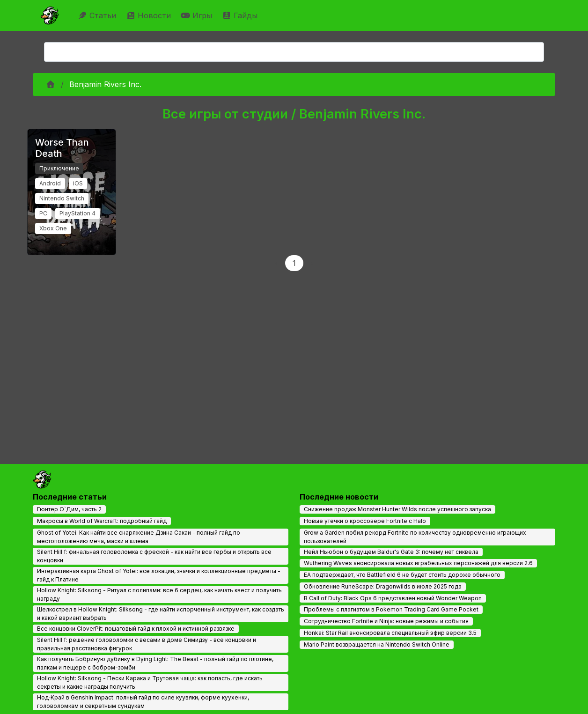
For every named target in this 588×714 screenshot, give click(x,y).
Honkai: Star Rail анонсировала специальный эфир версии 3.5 (390, 633)
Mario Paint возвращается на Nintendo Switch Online (377, 644)
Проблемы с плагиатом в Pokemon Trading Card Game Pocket (391, 609)
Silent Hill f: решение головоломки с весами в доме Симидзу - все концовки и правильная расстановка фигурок (147, 644)
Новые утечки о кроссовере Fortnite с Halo (365, 521)
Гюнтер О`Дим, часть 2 (69, 509)
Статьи (98, 15)
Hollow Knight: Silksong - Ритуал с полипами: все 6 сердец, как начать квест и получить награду (159, 594)
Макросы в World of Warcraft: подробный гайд (102, 521)
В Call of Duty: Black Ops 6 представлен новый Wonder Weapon (393, 598)
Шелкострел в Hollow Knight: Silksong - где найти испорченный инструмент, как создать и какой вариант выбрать (161, 614)
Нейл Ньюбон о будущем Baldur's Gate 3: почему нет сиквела (391, 552)
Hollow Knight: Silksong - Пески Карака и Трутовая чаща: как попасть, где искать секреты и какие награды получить (150, 682)
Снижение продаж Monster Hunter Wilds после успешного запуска (397, 509)
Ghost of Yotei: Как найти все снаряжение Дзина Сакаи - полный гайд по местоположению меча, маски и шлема (139, 537)
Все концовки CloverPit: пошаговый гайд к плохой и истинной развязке (136, 629)
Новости (150, 15)
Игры (198, 15)
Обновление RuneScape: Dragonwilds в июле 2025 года (383, 586)
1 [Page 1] (294, 263)
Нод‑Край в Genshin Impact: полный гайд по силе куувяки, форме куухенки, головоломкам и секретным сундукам (143, 702)
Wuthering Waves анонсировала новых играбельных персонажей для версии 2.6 (418, 563)
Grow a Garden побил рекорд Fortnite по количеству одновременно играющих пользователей (415, 537)
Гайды (241, 15)
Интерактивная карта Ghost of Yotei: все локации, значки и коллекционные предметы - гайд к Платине (159, 575)
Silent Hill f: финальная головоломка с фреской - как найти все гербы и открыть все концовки (154, 556)
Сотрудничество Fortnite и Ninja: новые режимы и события (386, 621)
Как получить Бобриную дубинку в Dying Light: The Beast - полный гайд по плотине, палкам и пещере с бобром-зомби (155, 663)
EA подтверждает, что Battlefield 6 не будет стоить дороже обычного (402, 575)
